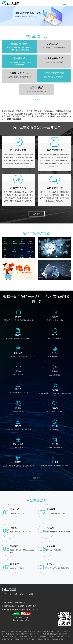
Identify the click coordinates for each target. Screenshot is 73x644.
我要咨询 (37, 470)
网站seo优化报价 (44, 639)
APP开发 (29, 594)
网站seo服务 (24, 637)
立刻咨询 (37, 92)
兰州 (16, 631)
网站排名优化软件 (22, 634)
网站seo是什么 (20, 639)
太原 (62, 631)
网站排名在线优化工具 (50, 634)
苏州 (44, 631)
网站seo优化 (31, 639)
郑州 (25, 631)
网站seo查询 (14, 637)
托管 (16, 594)
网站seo (5, 637)
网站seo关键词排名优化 (39, 637)
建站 (21, 594)
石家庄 (39, 631)
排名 (10, 594)
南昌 (48, 631)
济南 (57, 631)
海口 (21, 631)
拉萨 (66, 631)
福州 (3, 631)
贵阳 (12, 631)
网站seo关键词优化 (56, 637)
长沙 (34, 631)
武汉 (8, 631)
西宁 (53, 631)
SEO (4, 594)
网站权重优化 (64, 634)
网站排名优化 (9, 634)
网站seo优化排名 (58, 639)
